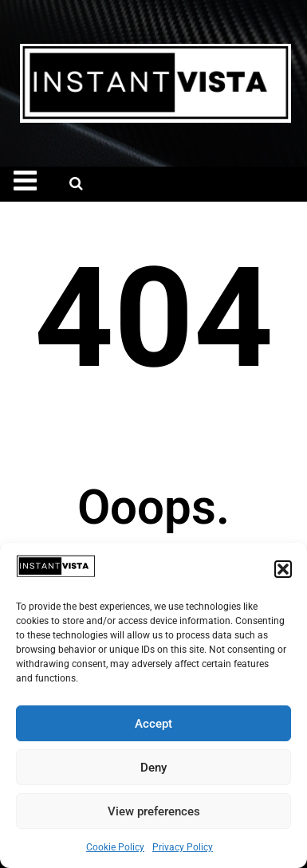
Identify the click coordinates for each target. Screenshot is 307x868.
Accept (153, 724)
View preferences (154, 811)
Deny (153, 768)
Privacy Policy (183, 847)
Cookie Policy (115, 847)
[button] (283, 569)
